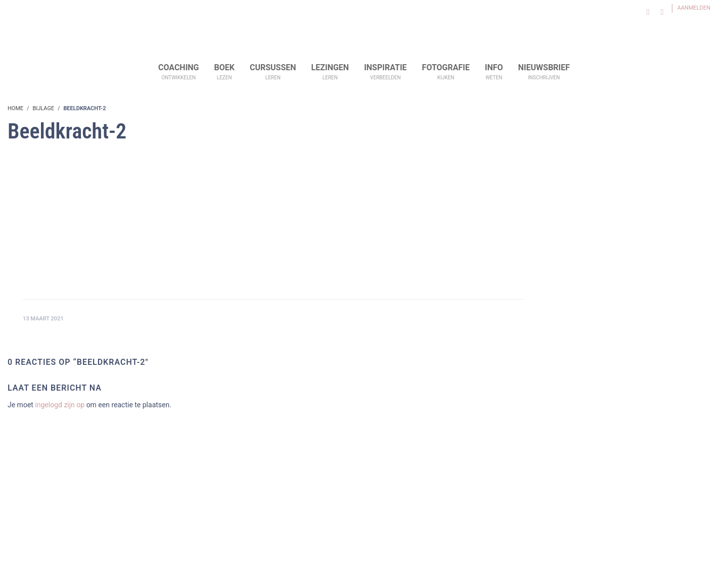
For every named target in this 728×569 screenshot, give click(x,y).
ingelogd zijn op (60, 405)
